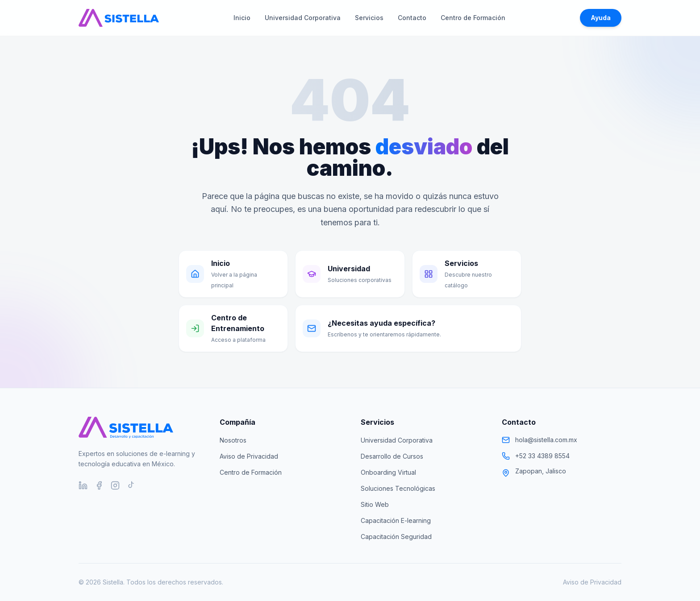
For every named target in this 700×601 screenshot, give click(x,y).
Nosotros (233, 440)
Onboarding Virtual (388, 472)
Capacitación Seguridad (396, 537)
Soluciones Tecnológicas (398, 488)
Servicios (369, 18)
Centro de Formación (473, 18)
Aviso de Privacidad (249, 456)
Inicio (242, 18)
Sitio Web (375, 504)
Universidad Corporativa (303, 18)
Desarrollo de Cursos (392, 456)
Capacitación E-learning (396, 520)
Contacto (412, 18)
